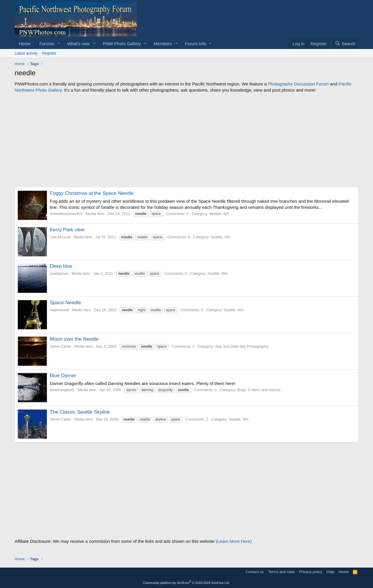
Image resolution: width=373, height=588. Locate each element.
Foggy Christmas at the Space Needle (92, 193)
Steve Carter (60, 346)
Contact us (255, 572)
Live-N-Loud (60, 237)
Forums (47, 44)
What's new (79, 44)
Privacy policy (311, 572)
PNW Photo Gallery (122, 44)
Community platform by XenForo (186, 583)
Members (163, 44)
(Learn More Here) (234, 541)
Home (25, 44)
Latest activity (26, 53)
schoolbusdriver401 (66, 214)
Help (331, 572)
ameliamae (59, 273)
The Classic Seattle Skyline (80, 412)
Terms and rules (281, 572)
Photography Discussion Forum (298, 84)
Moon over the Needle (74, 339)
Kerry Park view (67, 230)
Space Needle (65, 303)
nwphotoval (59, 310)
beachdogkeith (62, 390)
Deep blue (61, 266)
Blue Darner (63, 376)
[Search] (345, 44)
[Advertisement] (186, 140)
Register (49, 53)
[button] (59, 44)
